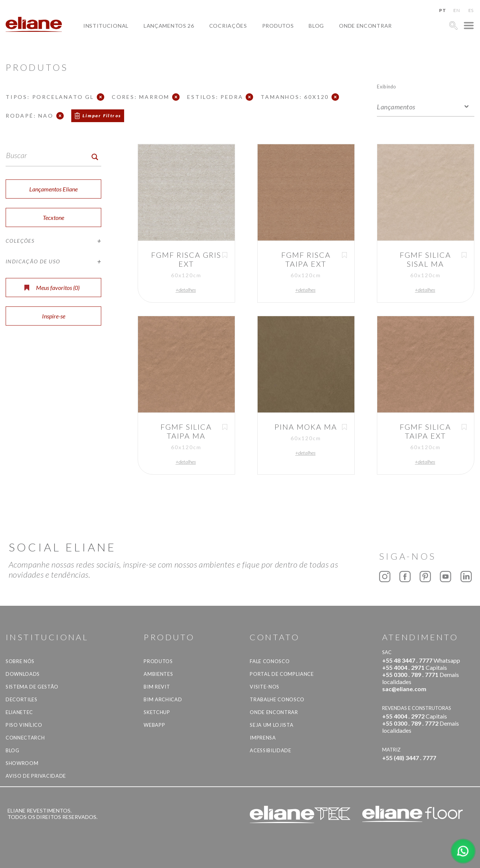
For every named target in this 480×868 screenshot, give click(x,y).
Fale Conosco (270, 661)
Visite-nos (265, 687)
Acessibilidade (270, 750)
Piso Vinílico (24, 725)
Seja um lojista (271, 725)
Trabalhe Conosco (277, 699)
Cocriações (228, 26)
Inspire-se (54, 316)
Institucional (106, 26)
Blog (316, 26)
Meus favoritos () (52, 288)
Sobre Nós (20, 661)
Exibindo (386, 86)
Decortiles (22, 699)
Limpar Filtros (102, 116)
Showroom (22, 763)
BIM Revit (157, 687)
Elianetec (19, 712)
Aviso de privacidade (36, 776)
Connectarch (25, 738)
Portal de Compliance (282, 674)
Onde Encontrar (365, 26)
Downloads (23, 674)
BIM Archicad (163, 699)
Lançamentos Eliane (53, 189)
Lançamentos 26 (169, 26)
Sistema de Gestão (32, 687)
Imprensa (263, 738)
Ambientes (158, 674)
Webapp (154, 725)
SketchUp (157, 712)
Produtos (278, 26)
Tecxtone (53, 217)
